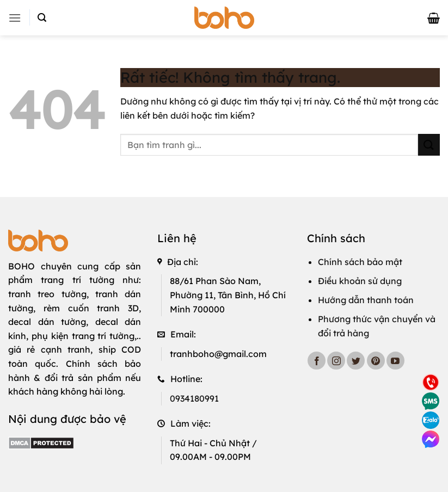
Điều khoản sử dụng (360, 281)
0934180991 (194, 398)
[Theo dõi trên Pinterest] (376, 361)
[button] (15, 18)
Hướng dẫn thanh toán (366, 300)
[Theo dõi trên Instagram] (336, 361)
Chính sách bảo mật (360, 262)
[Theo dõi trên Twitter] (356, 361)
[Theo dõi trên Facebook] (317, 361)
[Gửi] (429, 144)
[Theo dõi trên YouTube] (395, 361)
